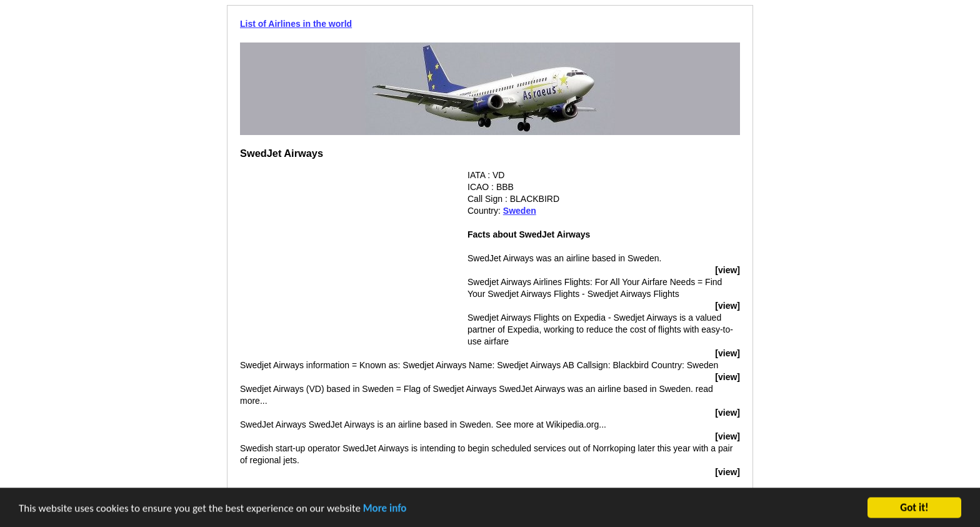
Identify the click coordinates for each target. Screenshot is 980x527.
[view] (727, 270)
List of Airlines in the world (296, 24)
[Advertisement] (345, 257)
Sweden (520, 211)
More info (385, 509)
